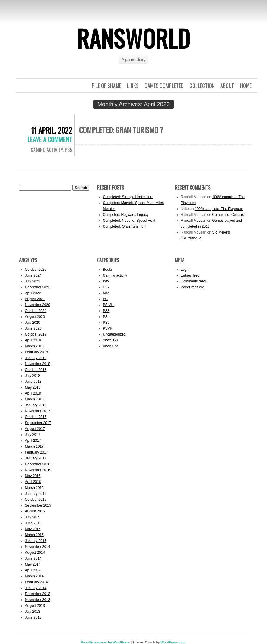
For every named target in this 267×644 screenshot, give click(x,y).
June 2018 (33, 382)
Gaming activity (47, 150)
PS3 (106, 311)
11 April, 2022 (52, 130)
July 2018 (33, 376)
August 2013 (35, 606)
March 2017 (34, 446)
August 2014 (35, 553)
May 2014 (33, 564)
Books (108, 270)
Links (133, 86)
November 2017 (38, 411)
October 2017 (36, 417)
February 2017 (37, 452)
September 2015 (38, 505)
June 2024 (33, 275)
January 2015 (36, 541)
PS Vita (109, 305)
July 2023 (33, 281)
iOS (106, 287)
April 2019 (33, 340)
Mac (106, 293)
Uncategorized (114, 334)
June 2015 (33, 523)
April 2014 (33, 570)
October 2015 (36, 500)
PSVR (108, 328)
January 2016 (36, 494)
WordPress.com (173, 642)
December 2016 (38, 464)
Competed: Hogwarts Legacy (126, 215)
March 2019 (34, 346)
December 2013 (38, 594)
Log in (186, 270)
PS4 (106, 317)
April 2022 (33, 293)
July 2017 (33, 435)
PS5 (68, 150)
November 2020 (38, 305)
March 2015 (34, 535)
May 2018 (33, 387)
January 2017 (36, 458)
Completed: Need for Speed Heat (129, 221)
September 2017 (38, 423)
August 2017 (35, 429)
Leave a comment (50, 139)
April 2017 (33, 441)
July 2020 (33, 323)
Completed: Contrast (228, 215)
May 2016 (33, 476)
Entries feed (190, 275)
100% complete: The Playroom (219, 209)
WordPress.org (193, 287)
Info (106, 281)
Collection (202, 86)
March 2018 (34, 399)
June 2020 (33, 328)
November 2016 (38, 470)
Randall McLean (194, 221)
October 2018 (36, 370)
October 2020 (36, 311)
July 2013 (33, 612)
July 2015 (33, 517)
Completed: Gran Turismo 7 (121, 130)
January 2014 (36, 588)
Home (246, 86)
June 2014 (33, 558)
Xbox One (111, 346)
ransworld (133, 38)
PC (105, 299)
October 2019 (36, 334)
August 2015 (35, 511)
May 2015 (33, 529)
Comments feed (193, 281)
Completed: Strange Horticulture (128, 197)
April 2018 (33, 393)
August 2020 (35, 317)
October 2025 (36, 270)
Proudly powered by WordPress (105, 642)
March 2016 (34, 488)
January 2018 (36, 405)
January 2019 (36, 358)
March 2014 (34, 576)
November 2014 (38, 547)
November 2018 (38, 364)
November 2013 (38, 600)
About (227, 86)
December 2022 (38, 287)
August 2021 (35, 299)
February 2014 (37, 582)
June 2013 (33, 617)
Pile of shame (107, 86)
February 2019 (37, 352)
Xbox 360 (110, 340)
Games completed (164, 86)
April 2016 (33, 482)
